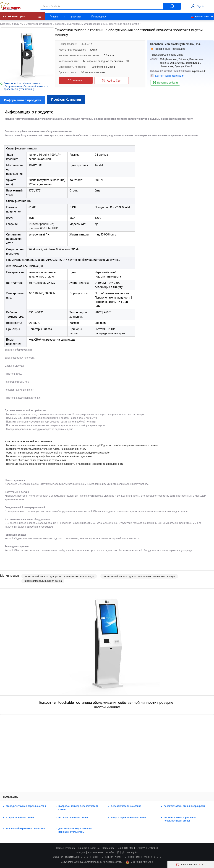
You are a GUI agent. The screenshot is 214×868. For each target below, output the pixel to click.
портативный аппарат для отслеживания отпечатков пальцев (139, 576)
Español (110, 853)
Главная (55, 17)
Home (59, 848)
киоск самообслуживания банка (43, 581)
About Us (95, 848)
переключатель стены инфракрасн (184, 806)
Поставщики (99, 17)
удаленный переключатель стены (26, 828)
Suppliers (82, 848)
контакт (76, 80)
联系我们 (153, 848)
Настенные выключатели (124, 24)
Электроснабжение (95, 24)
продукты (75, 17)
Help (119, 848)
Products (70, 848)
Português (132, 853)
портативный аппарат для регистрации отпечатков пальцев (59, 576)
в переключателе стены (20, 817)
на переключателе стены (73, 817)
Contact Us (108, 848)
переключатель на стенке (126, 806)
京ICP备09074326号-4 (140, 862)
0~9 (159, 857)
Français (81, 853)
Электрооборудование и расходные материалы (54, 24)
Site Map (129, 848)
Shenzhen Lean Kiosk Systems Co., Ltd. (176, 44)
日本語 (121, 853)
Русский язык (200, 17)
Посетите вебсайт (165, 83)
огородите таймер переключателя (26, 806)
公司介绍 (141, 848)
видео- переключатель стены (128, 817)
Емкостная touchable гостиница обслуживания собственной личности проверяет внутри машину (26, 86)
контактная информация (170, 76)
